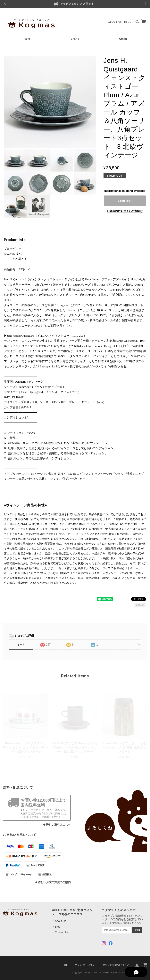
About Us (115, 22)
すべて (21, 645)
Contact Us (62, 932)
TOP (66, 965)
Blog (128, 22)
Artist (123, 39)
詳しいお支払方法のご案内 (54, 882)
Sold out (125, 201)
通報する (140, 605)
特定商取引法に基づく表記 (116, 965)
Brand (75, 39)
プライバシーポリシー (86, 965)
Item (27, 39)
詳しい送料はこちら (58, 825)
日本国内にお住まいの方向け (125, 211)
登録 (137, 930)
